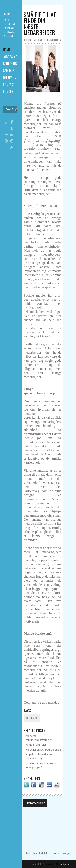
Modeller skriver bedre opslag (43, 750)
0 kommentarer (52, 40)
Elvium (7, 14)
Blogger (66, 853)
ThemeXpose (63, 864)
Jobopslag (32, 718)
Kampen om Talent (37, 745)
